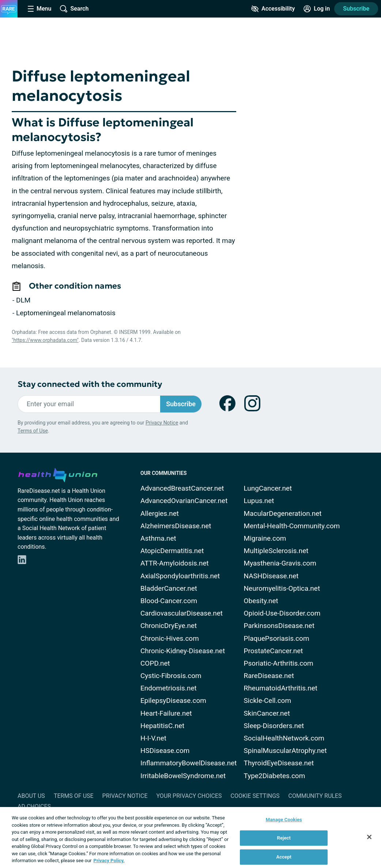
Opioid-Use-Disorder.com (282, 613)
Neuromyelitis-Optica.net (282, 588)
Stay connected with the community (90, 384)
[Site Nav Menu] (39, 9)
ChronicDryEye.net (169, 626)
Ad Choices (34, 806)
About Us (31, 796)
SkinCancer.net (267, 713)
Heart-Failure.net (166, 713)
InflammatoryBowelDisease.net (189, 763)
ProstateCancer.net (274, 651)
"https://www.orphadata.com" (45, 340)
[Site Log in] (317, 9)
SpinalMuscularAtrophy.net (285, 751)
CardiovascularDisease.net (182, 613)
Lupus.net (259, 501)
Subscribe (356, 9)
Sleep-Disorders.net (274, 726)
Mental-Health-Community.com (292, 526)
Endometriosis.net (169, 688)
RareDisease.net (269, 676)
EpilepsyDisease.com (173, 701)
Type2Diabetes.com (275, 776)
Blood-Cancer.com (169, 601)
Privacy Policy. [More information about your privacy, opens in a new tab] (109, 861)
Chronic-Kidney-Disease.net (183, 651)
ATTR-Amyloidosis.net (175, 563)
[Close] (369, 837)
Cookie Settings (255, 796)
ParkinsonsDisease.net (279, 626)
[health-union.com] (58, 474)
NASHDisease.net (271, 576)
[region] (190, 837)
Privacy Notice (162, 423)
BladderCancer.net (169, 588)
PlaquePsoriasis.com (277, 638)
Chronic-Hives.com (170, 638)
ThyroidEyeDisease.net (279, 763)
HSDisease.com (165, 751)
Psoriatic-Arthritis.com (279, 663)
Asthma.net (158, 538)
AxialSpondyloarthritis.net (180, 576)
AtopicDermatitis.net (172, 551)
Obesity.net (261, 601)
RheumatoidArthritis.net (281, 688)
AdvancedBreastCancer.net (182, 488)
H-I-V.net (153, 738)
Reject (284, 838)
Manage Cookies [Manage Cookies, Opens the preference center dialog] (284, 820)
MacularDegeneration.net (283, 513)
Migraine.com (265, 538)
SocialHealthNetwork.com (284, 738)
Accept (284, 857)
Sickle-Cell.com (268, 701)
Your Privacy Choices (189, 796)
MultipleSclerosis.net (276, 551)
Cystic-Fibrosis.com (171, 676)
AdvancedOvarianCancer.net (184, 501)
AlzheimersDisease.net (176, 526)
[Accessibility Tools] (273, 9)
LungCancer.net (268, 488)
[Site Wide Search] (74, 9)
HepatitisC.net (162, 726)
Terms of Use (33, 431)
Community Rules (315, 796)
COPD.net (155, 663)
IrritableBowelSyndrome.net (183, 776)
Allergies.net (160, 513)
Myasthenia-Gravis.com (280, 563)
